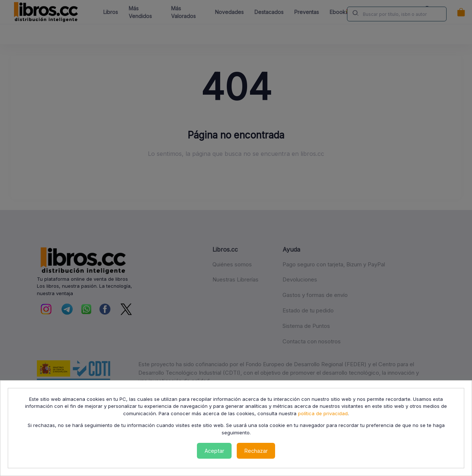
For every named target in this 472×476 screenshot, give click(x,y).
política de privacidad (323, 413)
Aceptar (214, 451)
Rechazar (256, 451)
